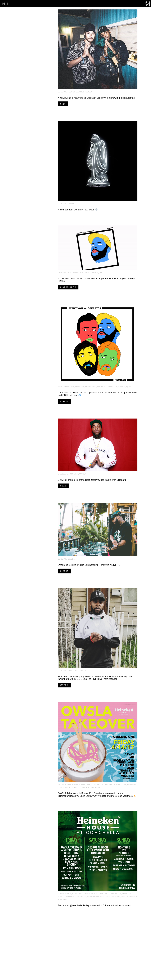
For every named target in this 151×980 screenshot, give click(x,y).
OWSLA (89, 92)
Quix (100, 273)
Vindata (86, 787)
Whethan (95, 787)
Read (63, 486)
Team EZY (76, 787)
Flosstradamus (76, 92)
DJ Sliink (62, 92)
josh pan (110, 897)
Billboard (63, 474)
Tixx (63, 104)
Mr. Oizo (84, 273)
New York (73, 671)
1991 (60, 387)
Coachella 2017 (112, 785)
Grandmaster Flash (75, 897)
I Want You (91, 387)
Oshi (60, 787)
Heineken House (96, 897)
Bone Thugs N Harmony (84, 894)
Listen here (68, 287)
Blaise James (71, 785)
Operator (112, 387)
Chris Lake (63, 273)
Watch (64, 685)
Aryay (61, 785)
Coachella (97, 785)
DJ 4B (124, 785)
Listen (64, 401)
